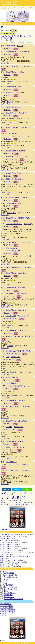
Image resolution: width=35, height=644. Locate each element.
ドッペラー (11, 61)
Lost (17, 406)
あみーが (10, 192)
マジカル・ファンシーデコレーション (15, 136)
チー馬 (9, 482)
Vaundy (8, 127)
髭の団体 (10, 346)
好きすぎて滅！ (8, 585)
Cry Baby (21, 72)
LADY (20, 87)
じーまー (10, 122)
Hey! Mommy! (10, 46)
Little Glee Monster (12, 248)
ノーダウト (22, 331)
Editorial (7, 444)
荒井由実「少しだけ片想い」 (10, 560)
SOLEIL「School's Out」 (8, 536)
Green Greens (21, 294)
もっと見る (4, 614)
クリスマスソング (22, 157)
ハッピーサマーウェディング (13, 599)
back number (10, 157)
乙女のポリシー (20, 179)
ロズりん (10, 305)
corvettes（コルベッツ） (14, 224)
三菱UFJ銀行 (15, 66)
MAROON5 (10, 406)
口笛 (17, 470)
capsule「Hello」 (6, 538)
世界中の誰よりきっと (10, 577)
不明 (7, 66)
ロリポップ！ (25, 643)
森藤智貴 (10, 82)
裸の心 (6, 591)
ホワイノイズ (23, 173)
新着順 (13, 42)
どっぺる (3, 8)
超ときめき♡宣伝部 (13, 198)
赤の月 (9, 262)
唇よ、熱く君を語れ (10, 589)
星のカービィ (10, 294)
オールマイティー (10, 593)
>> (24, 497)
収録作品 (7, 49)
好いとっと (15, 377)
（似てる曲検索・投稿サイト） (11, 4)
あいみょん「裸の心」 (7, 564)
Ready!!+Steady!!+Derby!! (11, 575)
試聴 (16, 49)
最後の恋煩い (23, 421)
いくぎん (10, 168)
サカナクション (9, 597)
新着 (10, 8)
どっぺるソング (9, 2)
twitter (17, 489)
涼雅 (8, 146)
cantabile (18, 107)
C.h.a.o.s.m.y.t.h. (24, 316)
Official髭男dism (11, 52)
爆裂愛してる (8, 595)
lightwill (15, 643)
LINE (27, 489)
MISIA (8, 377)
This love (17, 336)
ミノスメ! (31, 7)
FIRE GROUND (24, 218)
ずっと (5, 571)
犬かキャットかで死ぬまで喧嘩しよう (15, 386)
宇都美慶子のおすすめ (7, 612)
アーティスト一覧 (14, 502)
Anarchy (21, 401)
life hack (15, 128)
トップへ (4, 502)
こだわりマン (11, 213)
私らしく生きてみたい (15, 251)
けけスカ (6, 579)
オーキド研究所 (19, 447)
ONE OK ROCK (11, 316)
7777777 (20, 46)
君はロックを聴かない (10, 587)
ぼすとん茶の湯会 (12, 133)
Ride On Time (18, 427)
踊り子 (5, 581)
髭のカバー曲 (7, 500)
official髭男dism (11, 151)
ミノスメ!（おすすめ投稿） (20, 504)
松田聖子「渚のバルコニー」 (10, 550)
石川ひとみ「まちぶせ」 (8, 540)
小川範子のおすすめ (7, 606)
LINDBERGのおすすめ (8, 610)
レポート (7, 389)
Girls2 (8, 267)
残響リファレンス (10, 319)
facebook (6, 489)
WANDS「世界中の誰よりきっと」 (12, 562)
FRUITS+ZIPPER (9, 573)
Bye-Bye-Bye (16, 267)
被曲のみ (21, 42)
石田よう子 (10, 179)
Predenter (21, 151)
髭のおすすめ (17, 500)
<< (4, 493)
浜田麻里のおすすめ (7, 608)
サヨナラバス (15, 357)
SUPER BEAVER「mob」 (9, 566)
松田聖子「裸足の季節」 (8, 544)
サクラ (9, 237)
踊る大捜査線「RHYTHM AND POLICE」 (14, 535)
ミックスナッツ (24, 52)
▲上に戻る (4, 616)
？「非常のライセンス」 (8, 542)
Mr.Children (10, 470)
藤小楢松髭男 (11, 372)
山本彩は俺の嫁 (5, 530)
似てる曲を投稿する (8, 33)
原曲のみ (29, 42)
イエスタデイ (23, 113)
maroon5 (9, 336)
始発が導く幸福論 (24, 351)
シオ (8, 436)
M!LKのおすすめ (5, 604)
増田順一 (9, 447)
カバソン (24, 7)
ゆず (7, 357)
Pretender (22, 273)
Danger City (28, 224)
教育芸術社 (10, 93)
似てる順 (4, 42)
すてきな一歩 (20, 93)
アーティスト (17, 8)
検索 (14, 30)
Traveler (7, 313)
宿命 (20, 203)
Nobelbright (10, 107)
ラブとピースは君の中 (11, 354)
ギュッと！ (25, 198)
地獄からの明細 (12, 395)
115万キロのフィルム (10, 465)
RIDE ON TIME (9, 430)
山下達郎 (9, 427)
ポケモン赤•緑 (9, 450)
